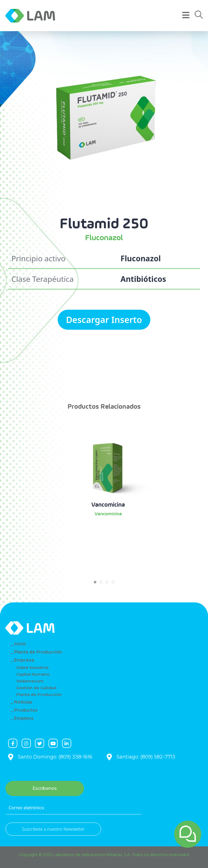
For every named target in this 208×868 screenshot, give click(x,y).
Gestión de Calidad (36, 688)
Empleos (24, 718)
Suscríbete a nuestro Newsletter (53, 829)
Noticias (23, 702)
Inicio (20, 644)
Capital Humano (33, 674)
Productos (26, 710)
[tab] (95, 582)
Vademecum (30, 681)
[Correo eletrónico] (74, 808)
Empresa (24, 660)
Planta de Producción (38, 652)
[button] (199, 15)
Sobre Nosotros (32, 667)
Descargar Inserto (104, 320)
